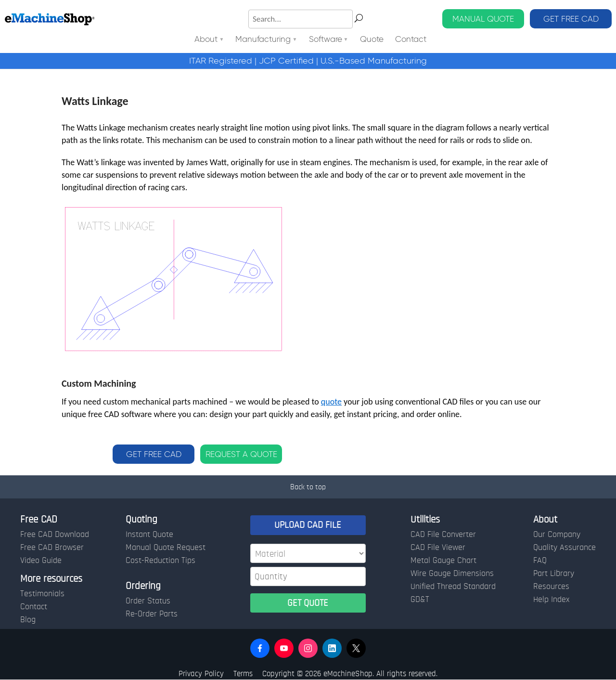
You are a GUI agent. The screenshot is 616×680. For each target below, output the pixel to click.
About (206, 40)
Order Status (148, 601)
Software (326, 40)
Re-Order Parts (152, 614)
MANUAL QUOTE (483, 19)
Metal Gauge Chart (443, 561)
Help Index (551, 600)
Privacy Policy (201, 673)
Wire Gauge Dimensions (452, 574)
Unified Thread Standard (453, 587)
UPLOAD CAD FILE (308, 525)
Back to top (308, 487)
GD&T (420, 600)
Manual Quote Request (166, 548)
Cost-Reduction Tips (160, 561)
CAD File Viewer (438, 548)
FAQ (540, 561)
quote (331, 402)
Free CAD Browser (52, 548)
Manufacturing (263, 40)
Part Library (554, 574)
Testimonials (42, 594)
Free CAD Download (55, 535)
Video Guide (41, 561)
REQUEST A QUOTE (241, 454)
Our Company (557, 535)
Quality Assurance (565, 548)
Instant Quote (149, 535)
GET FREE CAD (571, 19)
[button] (260, 648)
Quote (372, 40)
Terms (243, 673)
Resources (551, 587)
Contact (411, 40)
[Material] (308, 553)
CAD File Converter (443, 535)
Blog (28, 620)
